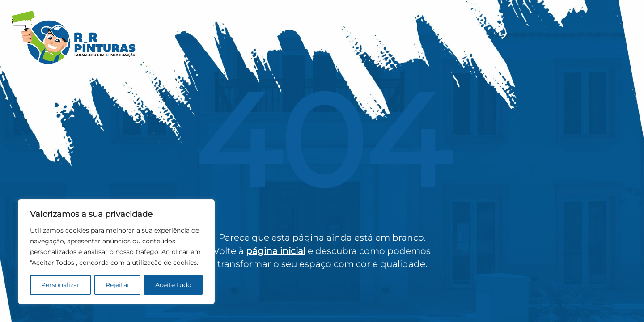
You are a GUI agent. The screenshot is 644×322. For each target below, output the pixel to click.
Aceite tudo (173, 285)
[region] (116, 252)
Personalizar (60, 285)
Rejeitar (118, 285)
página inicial (276, 251)
